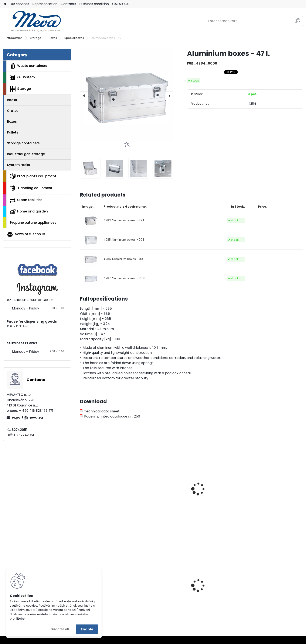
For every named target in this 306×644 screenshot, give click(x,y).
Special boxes (74, 38)
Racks (12, 100)
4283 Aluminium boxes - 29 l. (124, 220)
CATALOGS (121, 4)
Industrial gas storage (26, 154)
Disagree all (60, 629)
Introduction (14, 38)
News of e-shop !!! (26, 234)
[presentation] (84, 96)
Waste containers (29, 66)
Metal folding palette (270, 593)
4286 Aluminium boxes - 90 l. (124, 259)
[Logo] (32, 21)
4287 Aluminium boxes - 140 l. (125, 278)
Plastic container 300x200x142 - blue (155, 594)
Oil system (22, 77)
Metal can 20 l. (95, 593)
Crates (13, 111)
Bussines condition (94, 4)
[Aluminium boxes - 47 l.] (127, 96)
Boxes (53, 38)
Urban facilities (26, 200)
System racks (18, 165)
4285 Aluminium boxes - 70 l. (124, 240)
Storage (36, 38)
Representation (45, 4)
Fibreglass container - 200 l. (106, 499)
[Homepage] (5, 4)
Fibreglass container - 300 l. (163, 490)
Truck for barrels (209, 597)
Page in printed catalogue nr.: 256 (110, 416)
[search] (298, 22)
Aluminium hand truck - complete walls (216, 492)
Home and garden (29, 211)
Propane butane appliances (33, 223)
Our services (19, 4)
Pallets (13, 132)
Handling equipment (31, 188)
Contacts (68, 4)
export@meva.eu (27, 417)
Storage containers (23, 143)
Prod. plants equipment (33, 176)
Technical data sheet (100, 411)
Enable (87, 629)
